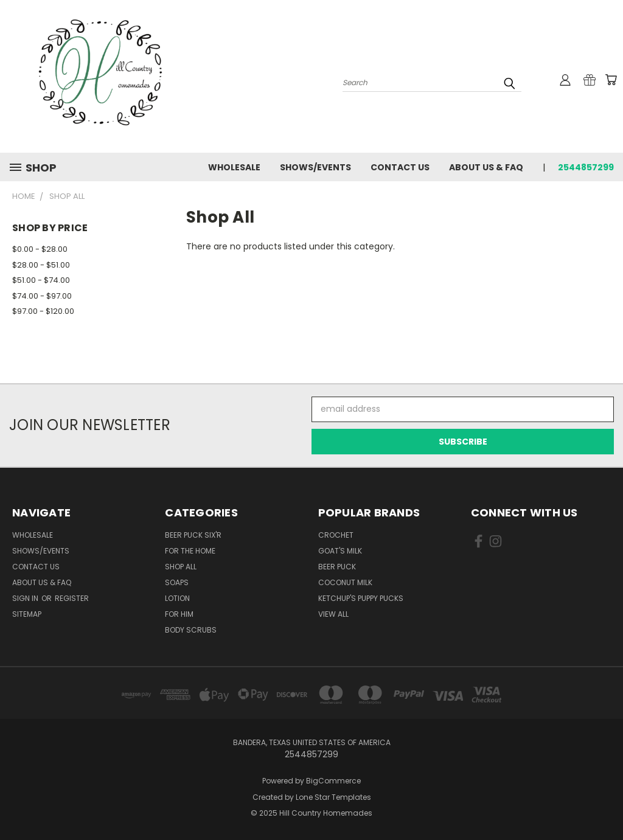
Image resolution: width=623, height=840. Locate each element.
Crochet (336, 535)
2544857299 (586, 167)
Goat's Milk (340, 551)
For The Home (190, 551)
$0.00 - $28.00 (40, 249)
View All (333, 614)
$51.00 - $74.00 (41, 280)
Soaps (177, 582)
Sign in (26, 598)
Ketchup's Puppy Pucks (361, 598)
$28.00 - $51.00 (41, 265)
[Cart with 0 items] (611, 80)
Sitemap (27, 614)
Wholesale (234, 167)
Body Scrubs (191, 630)
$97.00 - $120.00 (43, 311)
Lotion (177, 598)
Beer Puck (337, 567)
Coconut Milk (345, 582)
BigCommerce (333, 781)
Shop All (181, 567)
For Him (179, 614)
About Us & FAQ (486, 167)
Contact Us (400, 167)
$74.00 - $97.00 (42, 296)
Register (72, 598)
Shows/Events (315, 167)
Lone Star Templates (333, 797)
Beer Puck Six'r (193, 535)
